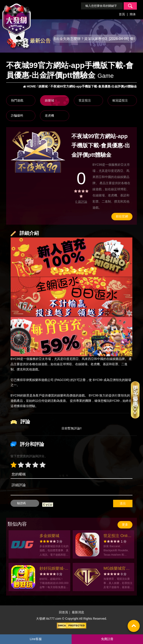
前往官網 (122, 216)
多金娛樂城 (49, 536)
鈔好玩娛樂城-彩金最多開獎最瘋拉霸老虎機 (54, 569)
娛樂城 (49, 100)
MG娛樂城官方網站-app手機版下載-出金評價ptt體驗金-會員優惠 (118, 569)
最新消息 (78, 612)
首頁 (122, 14)
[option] (38, 152)
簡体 (133, 14)
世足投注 (85, 100)
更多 (125, 525)
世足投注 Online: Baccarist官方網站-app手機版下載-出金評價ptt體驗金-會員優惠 (118, 536)
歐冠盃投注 (120, 100)
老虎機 (49, 116)
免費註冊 (107, 639)
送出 (123, 503)
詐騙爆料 (17, 116)
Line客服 (36, 639)
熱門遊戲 (17, 100)
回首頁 (63, 612)
